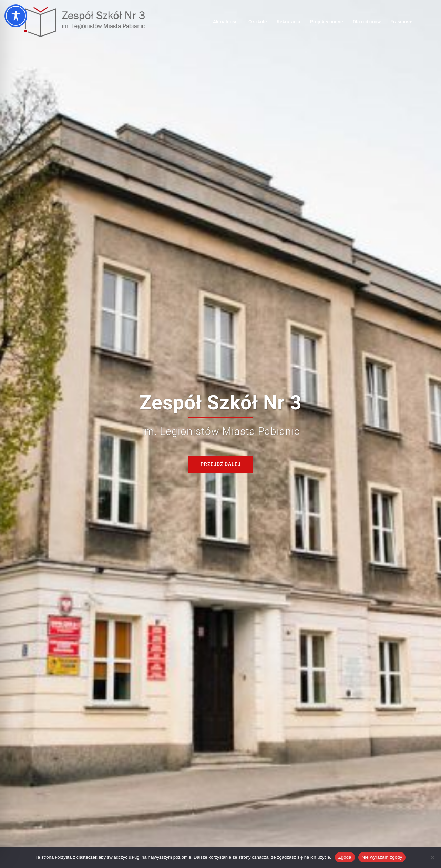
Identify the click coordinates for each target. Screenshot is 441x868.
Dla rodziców (367, 22)
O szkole (258, 22)
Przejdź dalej (221, 464)
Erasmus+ (401, 22)
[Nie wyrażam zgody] (432, 857)
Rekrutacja (289, 22)
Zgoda (345, 857)
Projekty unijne (327, 22)
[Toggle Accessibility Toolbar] (16, 16)
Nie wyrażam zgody (382, 857)
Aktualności (226, 22)
